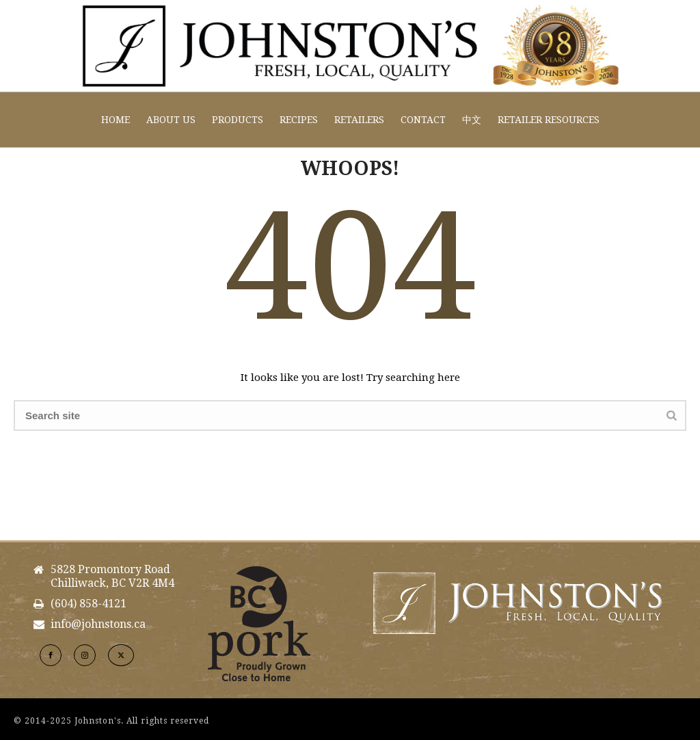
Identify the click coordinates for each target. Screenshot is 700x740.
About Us (171, 120)
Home (116, 120)
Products (238, 120)
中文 (472, 120)
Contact (423, 120)
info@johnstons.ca (98, 624)
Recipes (299, 120)
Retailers (359, 120)
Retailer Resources (549, 120)
